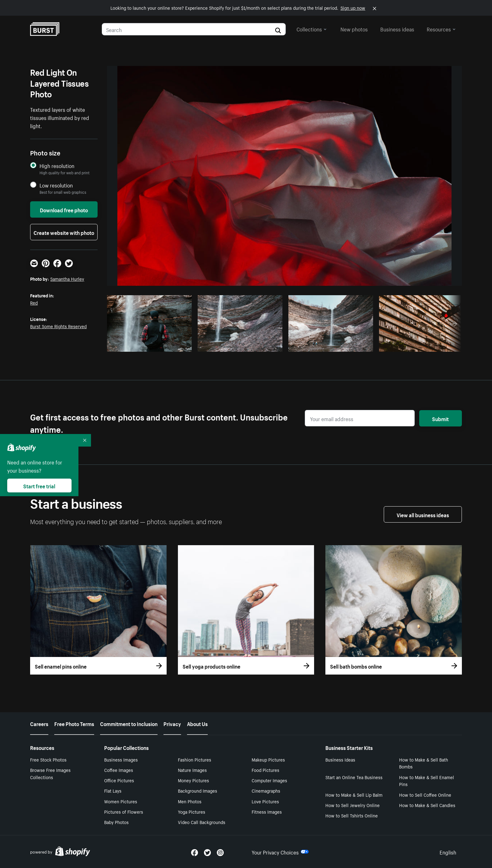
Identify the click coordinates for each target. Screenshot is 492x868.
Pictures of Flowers (124, 811)
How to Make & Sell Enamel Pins (427, 781)
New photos (354, 29)
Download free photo (64, 209)
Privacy (172, 723)
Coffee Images (119, 770)
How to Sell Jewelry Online (353, 805)
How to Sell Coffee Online (425, 795)
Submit (440, 418)
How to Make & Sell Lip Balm (354, 795)
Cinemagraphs (266, 790)
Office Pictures (119, 780)
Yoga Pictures (192, 811)
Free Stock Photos (48, 759)
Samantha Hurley (67, 279)
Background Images (198, 790)
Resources (441, 29)
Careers (39, 723)
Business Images (121, 759)
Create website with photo (64, 232)
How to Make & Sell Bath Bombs (424, 763)
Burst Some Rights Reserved (58, 326)
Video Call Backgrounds (202, 822)
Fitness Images (267, 811)
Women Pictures (121, 801)
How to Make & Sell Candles (427, 805)
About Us (197, 723)
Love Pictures (265, 801)
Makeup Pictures (268, 759)
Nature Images (192, 770)
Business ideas (397, 29)
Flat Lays (113, 790)
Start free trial (39, 486)
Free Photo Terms (74, 723)
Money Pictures (193, 780)
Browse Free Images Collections (50, 773)
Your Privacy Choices (280, 852)
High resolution (57, 166)
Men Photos (190, 801)
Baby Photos (116, 822)
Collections (312, 29)
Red (34, 302)
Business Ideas (340, 759)
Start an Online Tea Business (354, 777)
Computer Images (269, 780)
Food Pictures (265, 770)
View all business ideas (423, 514)
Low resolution (56, 185)
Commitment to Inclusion (129, 723)
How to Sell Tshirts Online (352, 815)
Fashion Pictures (195, 759)
